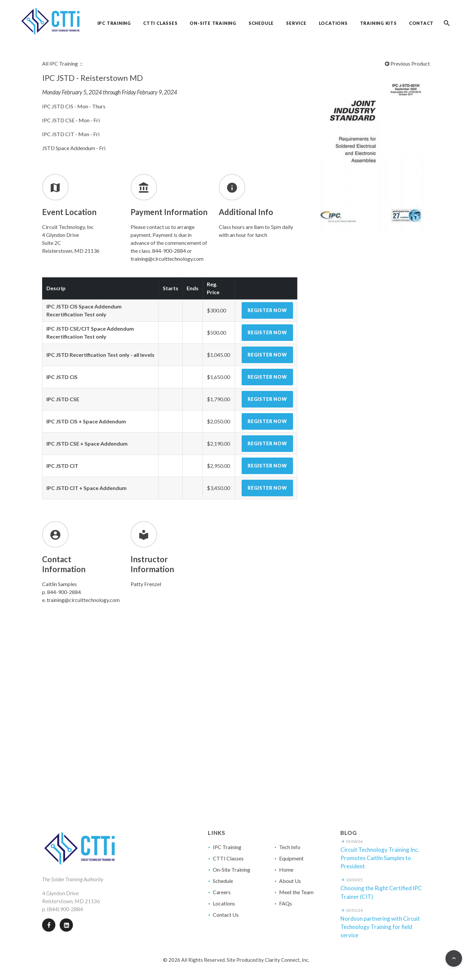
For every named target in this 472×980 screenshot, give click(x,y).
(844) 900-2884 (65, 909)
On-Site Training (232, 870)
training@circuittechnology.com (83, 600)
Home (286, 870)
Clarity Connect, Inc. (287, 960)
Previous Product (407, 63)
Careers (222, 892)
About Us (290, 881)
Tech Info (290, 847)
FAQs (286, 903)
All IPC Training (60, 63)
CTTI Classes (228, 858)
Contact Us (226, 915)
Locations (224, 903)
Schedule (223, 881)
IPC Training (227, 847)
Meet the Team (296, 892)
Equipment (291, 858)
